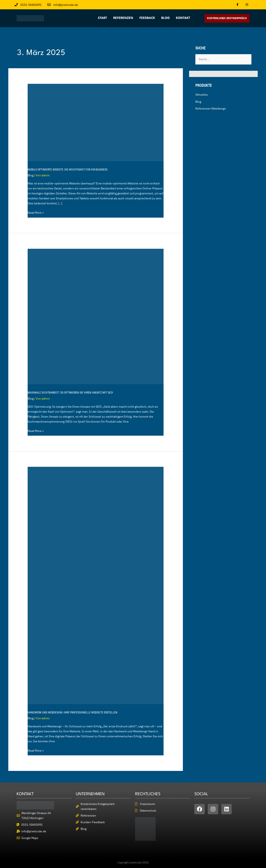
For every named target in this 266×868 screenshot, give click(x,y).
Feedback (147, 18)
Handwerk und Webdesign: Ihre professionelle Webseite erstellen (73, 712)
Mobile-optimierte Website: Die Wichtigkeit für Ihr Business (68, 169)
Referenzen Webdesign (211, 109)
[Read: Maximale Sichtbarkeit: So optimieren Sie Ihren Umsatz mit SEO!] (95, 316)
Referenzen (123, 18)
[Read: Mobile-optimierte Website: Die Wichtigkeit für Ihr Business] (95, 122)
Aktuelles (202, 95)
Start (102, 18)
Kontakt (183, 18)
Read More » (36, 212)
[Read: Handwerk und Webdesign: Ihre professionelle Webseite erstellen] (95, 585)
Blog (166, 18)
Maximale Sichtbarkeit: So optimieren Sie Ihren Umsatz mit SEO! (70, 393)
